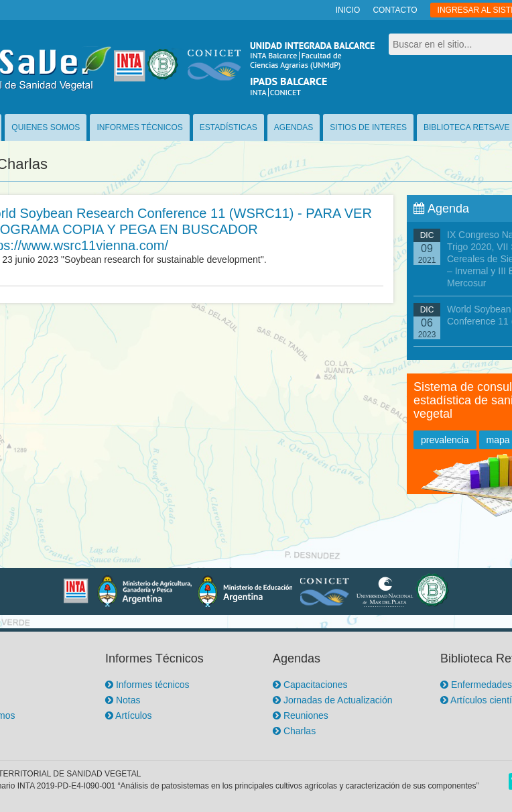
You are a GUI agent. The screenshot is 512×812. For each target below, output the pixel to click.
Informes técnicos (147, 685)
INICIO (348, 10)
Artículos (129, 715)
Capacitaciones (310, 685)
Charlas (294, 731)
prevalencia (445, 440)
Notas (123, 700)
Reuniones (301, 715)
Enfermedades (476, 685)
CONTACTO (395, 10)
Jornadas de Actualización (333, 700)
